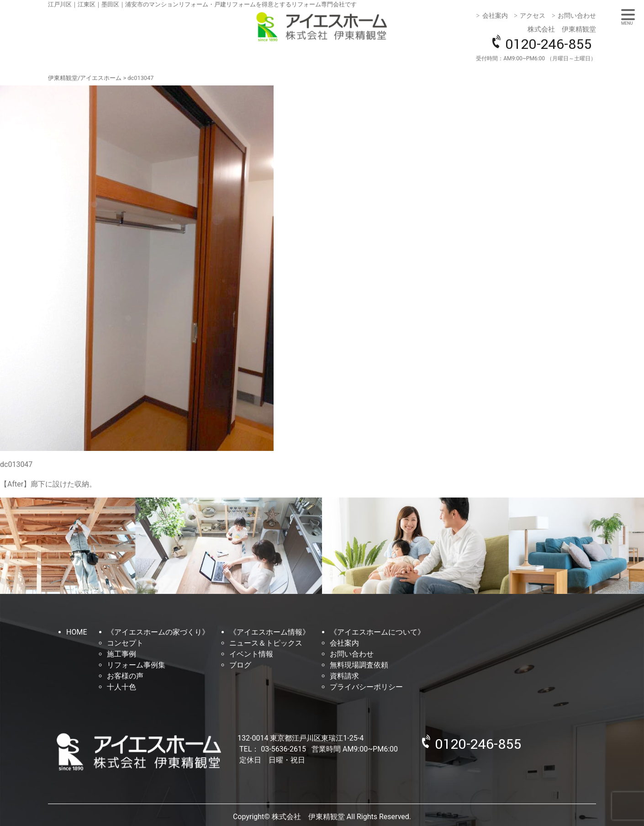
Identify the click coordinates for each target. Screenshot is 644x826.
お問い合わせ (577, 16)
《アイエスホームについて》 (377, 632)
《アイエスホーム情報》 (269, 632)
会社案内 (495, 16)
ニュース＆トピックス (266, 643)
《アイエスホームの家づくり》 (158, 632)
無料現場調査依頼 (359, 665)
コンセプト (125, 643)
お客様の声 (125, 676)
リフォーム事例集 (136, 665)
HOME (77, 632)
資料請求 (344, 676)
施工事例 (121, 654)
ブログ (240, 665)
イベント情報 (251, 654)
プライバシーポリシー (366, 687)
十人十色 (121, 687)
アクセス (533, 16)
